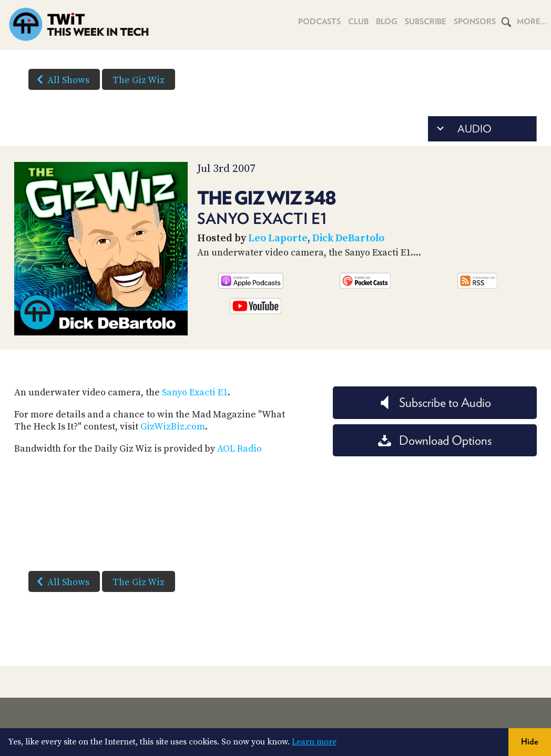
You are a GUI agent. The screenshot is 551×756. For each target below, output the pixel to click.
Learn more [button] (314, 742)
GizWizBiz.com (173, 427)
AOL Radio (239, 449)
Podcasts (319, 22)
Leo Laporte (278, 238)
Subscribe (426, 22)
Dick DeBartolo (348, 238)
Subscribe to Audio (435, 402)
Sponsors (475, 22)
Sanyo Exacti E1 (195, 392)
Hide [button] (530, 742)
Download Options (435, 440)
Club (358, 22)
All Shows (61, 79)
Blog (387, 22)
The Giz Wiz (139, 80)
